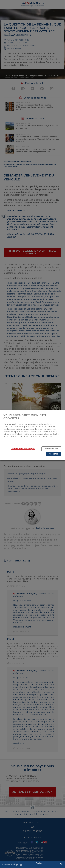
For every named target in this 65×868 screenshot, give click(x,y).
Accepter (53, 454)
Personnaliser (51, 449)
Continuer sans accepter (23, 449)
